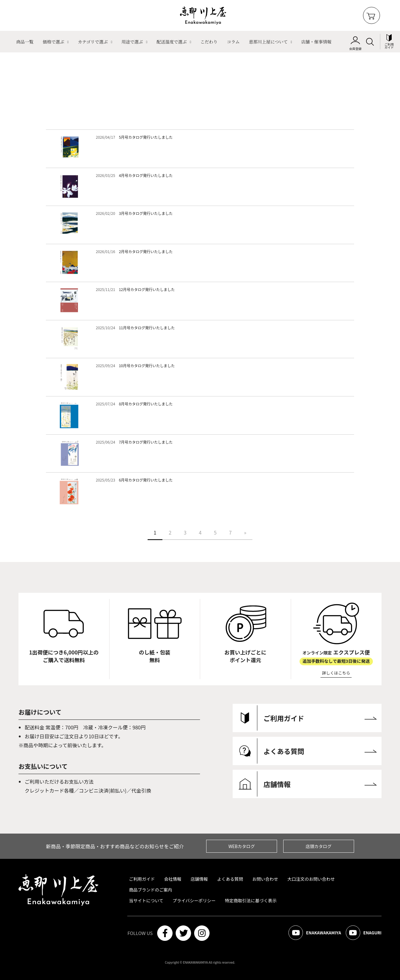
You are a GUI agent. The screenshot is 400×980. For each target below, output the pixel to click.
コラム (233, 42)
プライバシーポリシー (194, 900)
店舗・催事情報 (316, 42)
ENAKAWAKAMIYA (312, 933)
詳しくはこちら (336, 673)
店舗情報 (199, 879)
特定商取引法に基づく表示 (251, 900)
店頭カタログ (319, 846)
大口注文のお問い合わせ (311, 879)
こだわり (209, 42)
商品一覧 (25, 42)
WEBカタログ (242, 846)
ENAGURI (363, 933)
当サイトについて (146, 900)
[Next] (245, 532)
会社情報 (173, 879)
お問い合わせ (265, 879)
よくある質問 (230, 879)
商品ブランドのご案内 (150, 890)
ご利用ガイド (142, 879)
